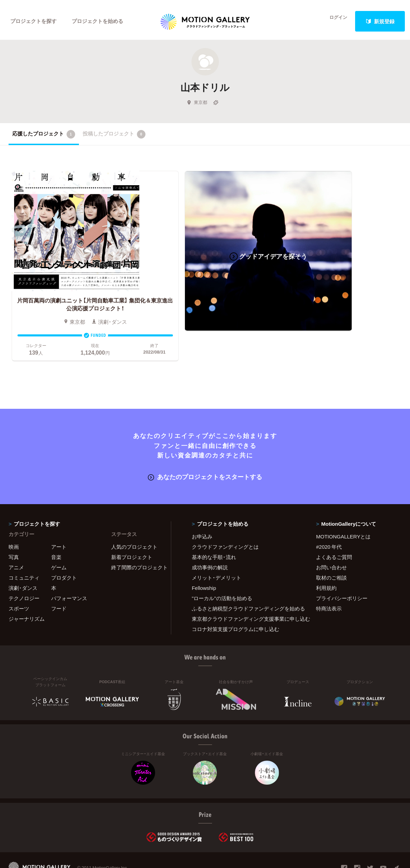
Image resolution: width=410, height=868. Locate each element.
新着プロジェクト (132, 530)
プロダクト (64, 550)
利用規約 (326, 561)
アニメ (16, 540)
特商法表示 (329, 581)
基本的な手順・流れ (214, 530)
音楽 (56, 530)
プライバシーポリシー (342, 571)
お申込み (202, 509)
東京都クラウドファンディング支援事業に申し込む (245, 592)
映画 (14, 520)
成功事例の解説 (210, 540)
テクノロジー (24, 571)
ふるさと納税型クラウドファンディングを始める (245, 581)
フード (59, 581)
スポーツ (19, 581)
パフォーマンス (69, 571)
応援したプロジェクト (44, 137)
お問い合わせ (331, 540)
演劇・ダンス (23, 561)
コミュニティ (24, 550)
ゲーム (59, 540)
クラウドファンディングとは (225, 520)
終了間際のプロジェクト (137, 540)
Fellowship (204, 561)
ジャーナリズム (27, 592)
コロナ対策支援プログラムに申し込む (236, 602)
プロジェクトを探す (33, 21)
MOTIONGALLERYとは (343, 509)
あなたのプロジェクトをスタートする (205, 450)
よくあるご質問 (334, 530)
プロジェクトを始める (98, 21)
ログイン (335, 21)
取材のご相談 (331, 550)
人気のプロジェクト (134, 520)
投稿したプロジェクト (114, 137)
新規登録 (380, 21)
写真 (14, 530)
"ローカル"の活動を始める (222, 571)
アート (59, 520)
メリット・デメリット (216, 550)
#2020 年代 (329, 520)
